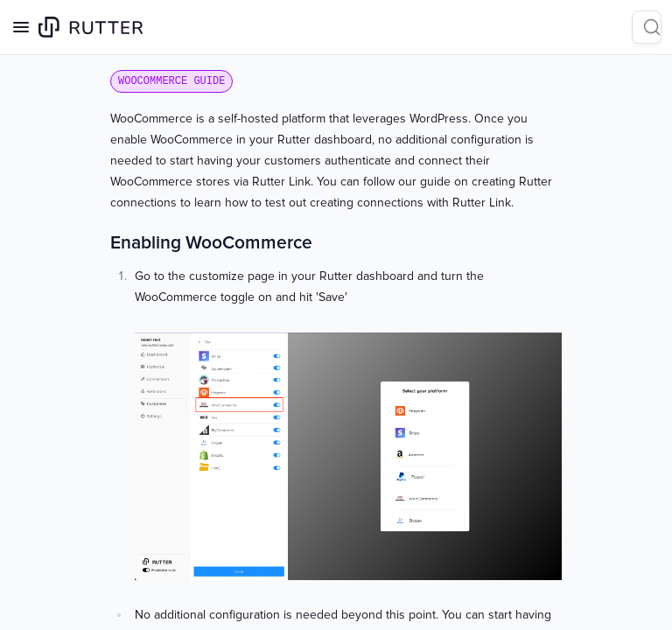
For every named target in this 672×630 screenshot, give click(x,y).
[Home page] (91, 27)
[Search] (647, 27)
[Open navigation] (21, 27)
